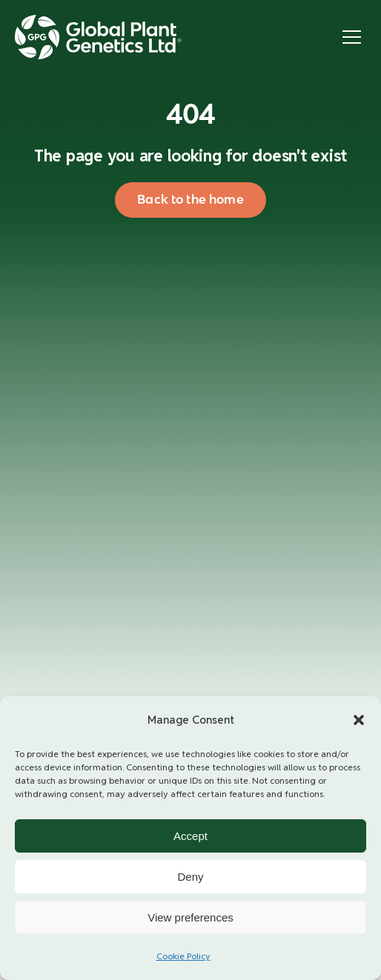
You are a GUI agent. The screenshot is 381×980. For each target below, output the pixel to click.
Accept (190, 836)
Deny (190, 877)
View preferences (190, 917)
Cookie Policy (183, 956)
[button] (359, 720)
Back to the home (190, 199)
